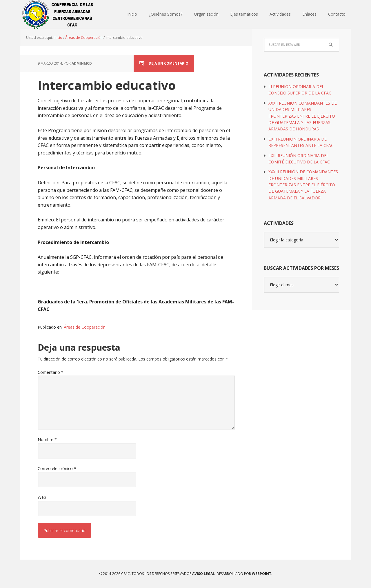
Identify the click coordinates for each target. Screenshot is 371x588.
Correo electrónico (57, 468)
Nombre (47, 439)
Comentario (51, 372)
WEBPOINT (262, 574)
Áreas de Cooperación (85, 327)
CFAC (58, 14)
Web (42, 497)
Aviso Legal (203, 574)
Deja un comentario (169, 63)
